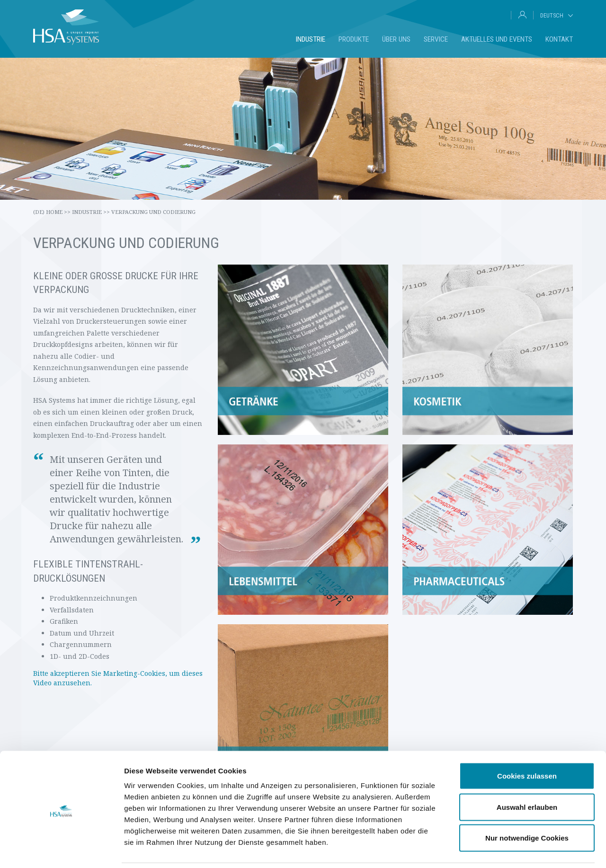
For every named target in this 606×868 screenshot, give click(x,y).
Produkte (354, 39)
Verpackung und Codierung (153, 212)
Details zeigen (504, 849)
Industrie (311, 39)
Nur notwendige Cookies (527, 806)
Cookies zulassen (527, 744)
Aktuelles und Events (497, 39)
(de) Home (52, 212)
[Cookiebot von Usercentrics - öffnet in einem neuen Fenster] (61, 850)
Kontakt (559, 39)
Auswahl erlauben (527, 775)
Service (436, 39)
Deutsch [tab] (552, 15)
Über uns (396, 39)
